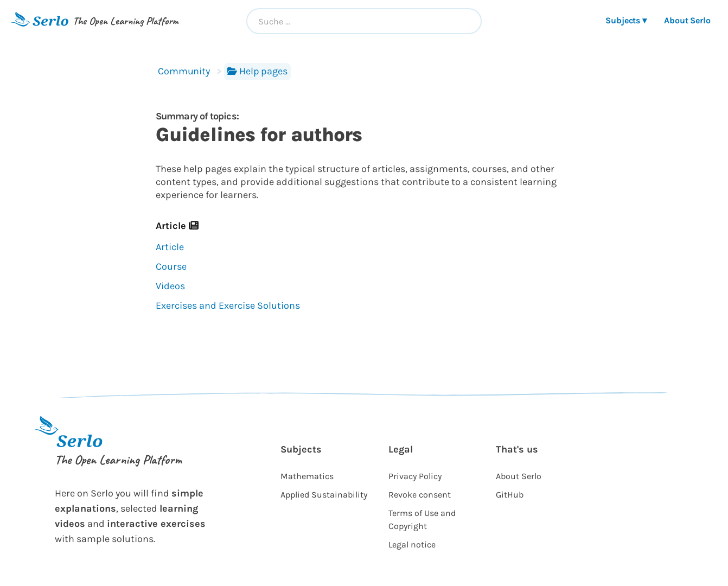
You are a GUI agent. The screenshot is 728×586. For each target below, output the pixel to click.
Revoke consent (420, 495)
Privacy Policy (415, 476)
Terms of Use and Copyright (422, 520)
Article (170, 247)
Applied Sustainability (324, 495)
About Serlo (687, 20)
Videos (170, 286)
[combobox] (364, 21)
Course (171, 266)
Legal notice (412, 544)
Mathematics (307, 476)
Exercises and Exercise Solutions (228, 305)
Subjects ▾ (626, 20)
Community (184, 71)
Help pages (257, 71)
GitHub (510, 495)
